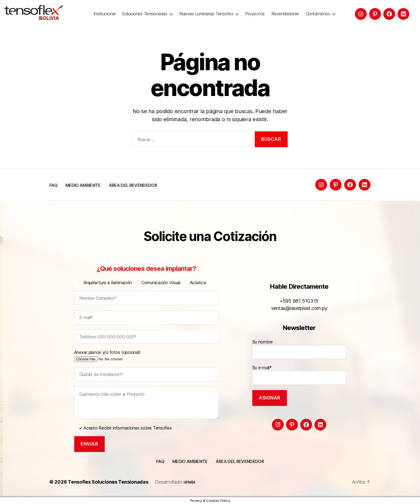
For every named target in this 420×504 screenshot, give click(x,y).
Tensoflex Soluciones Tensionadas (108, 482)
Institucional (104, 14)
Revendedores (285, 14)
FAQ (53, 185)
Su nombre (299, 349)
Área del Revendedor (133, 185)
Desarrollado (175, 482)
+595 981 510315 (299, 301)
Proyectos (255, 14)
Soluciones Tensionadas (145, 14)
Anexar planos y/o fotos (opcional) (115, 355)
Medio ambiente (83, 185)
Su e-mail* (299, 375)
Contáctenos (318, 14)
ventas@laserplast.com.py (299, 308)
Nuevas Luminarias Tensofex (206, 14)
